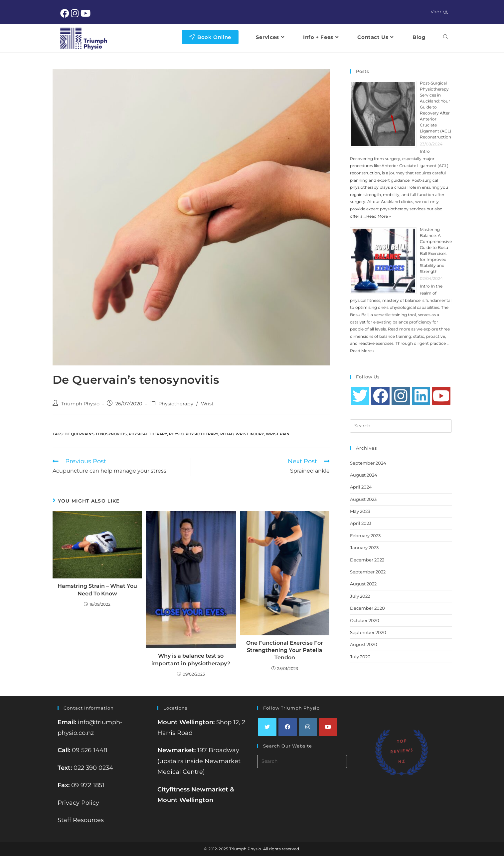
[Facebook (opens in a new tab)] (66, 13)
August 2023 (363, 499)
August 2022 (363, 584)
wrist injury (250, 434)
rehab (227, 434)
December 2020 (367, 608)
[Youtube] (441, 396)
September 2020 (368, 632)
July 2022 (360, 596)
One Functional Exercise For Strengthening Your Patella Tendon (285, 650)
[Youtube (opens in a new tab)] (86, 13)
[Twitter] (360, 396)
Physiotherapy (176, 404)
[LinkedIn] (421, 396)
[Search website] (446, 37)
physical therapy (148, 434)
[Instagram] (401, 396)
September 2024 (368, 463)
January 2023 (364, 547)
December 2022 (367, 560)
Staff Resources (81, 820)
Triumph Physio (80, 404)
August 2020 (364, 644)
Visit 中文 (439, 12)
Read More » (379, 216)
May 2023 (360, 511)
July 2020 (360, 657)
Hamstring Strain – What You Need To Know (97, 590)
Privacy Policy (78, 803)
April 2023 (361, 523)
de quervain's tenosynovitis (96, 434)
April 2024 (361, 487)
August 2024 (364, 475)
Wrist (207, 404)
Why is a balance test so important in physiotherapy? (191, 659)
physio (176, 434)
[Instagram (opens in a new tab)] (76, 13)
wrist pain (278, 434)
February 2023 (365, 535)
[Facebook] (380, 396)
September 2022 (368, 572)
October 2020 (365, 620)
